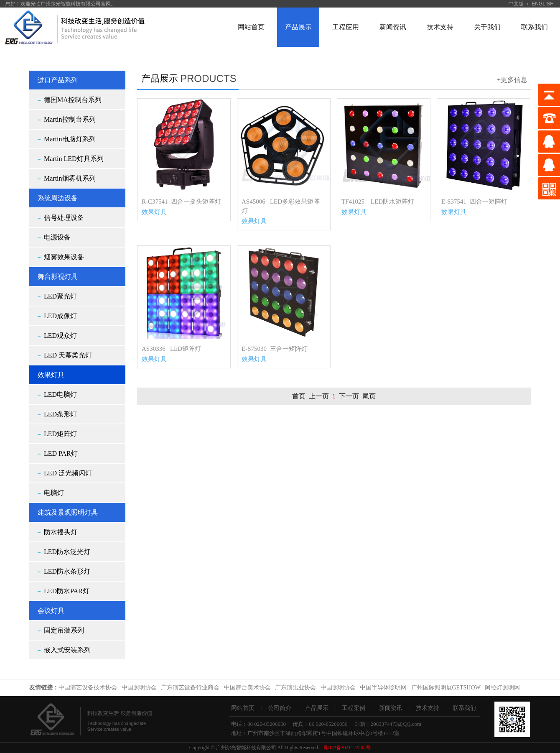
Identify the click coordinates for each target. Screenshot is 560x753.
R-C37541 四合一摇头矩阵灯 (181, 202)
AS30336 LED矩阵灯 (171, 349)
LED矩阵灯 (60, 434)
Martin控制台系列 (70, 119)
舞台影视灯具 (58, 277)
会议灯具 (51, 611)
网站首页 (243, 708)
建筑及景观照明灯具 (68, 512)
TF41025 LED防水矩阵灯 (378, 202)
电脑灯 (54, 493)
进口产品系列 (58, 80)
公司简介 (280, 708)
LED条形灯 (60, 414)
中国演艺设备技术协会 (88, 688)
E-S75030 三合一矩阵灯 (275, 349)
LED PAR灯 (61, 453)
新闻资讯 (391, 708)
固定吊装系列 (64, 630)
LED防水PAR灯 (67, 591)
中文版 (516, 4)
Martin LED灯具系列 (74, 159)
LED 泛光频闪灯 (68, 473)
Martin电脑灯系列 (70, 139)
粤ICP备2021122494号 (347, 748)
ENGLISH (543, 4)
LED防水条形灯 (67, 571)
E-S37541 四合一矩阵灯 (474, 202)
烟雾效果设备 (64, 257)
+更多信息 (512, 80)
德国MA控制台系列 (73, 100)
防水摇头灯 (61, 532)
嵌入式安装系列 (67, 650)
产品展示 (317, 708)
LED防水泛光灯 (67, 552)
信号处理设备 (64, 218)
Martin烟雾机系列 (70, 178)
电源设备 (57, 237)
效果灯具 (51, 375)
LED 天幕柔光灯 (68, 355)
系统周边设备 (58, 198)
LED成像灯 (60, 316)
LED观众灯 (60, 336)
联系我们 (464, 708)
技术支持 (428, 708)
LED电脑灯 (60, 394)
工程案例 (354, 708)
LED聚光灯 (60, 296)
